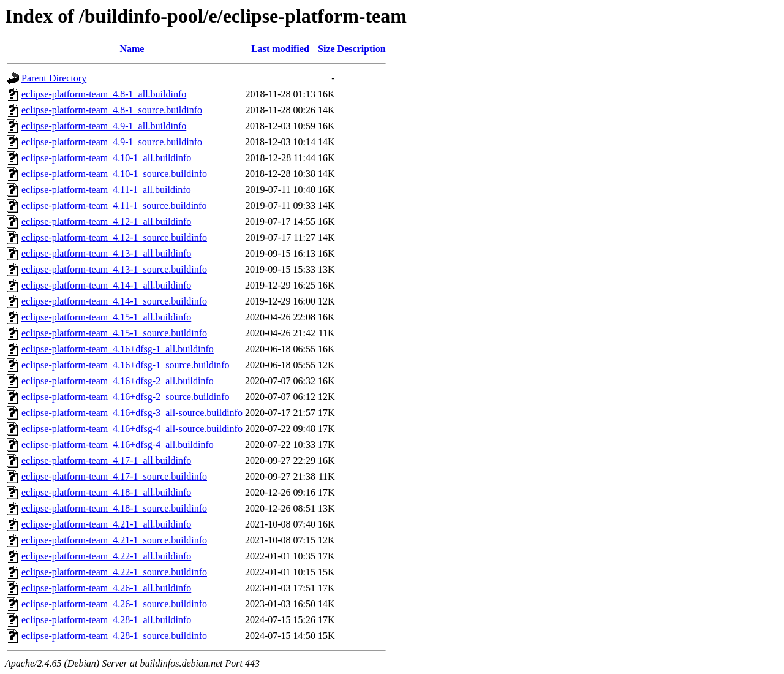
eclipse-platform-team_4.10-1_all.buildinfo (106, 158)
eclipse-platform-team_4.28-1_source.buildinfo (114, 636)
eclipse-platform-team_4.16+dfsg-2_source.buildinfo (126, 397)
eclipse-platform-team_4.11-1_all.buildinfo (106, 190)
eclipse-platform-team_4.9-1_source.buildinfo (112, 142)
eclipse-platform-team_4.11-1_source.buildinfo (114, 206)
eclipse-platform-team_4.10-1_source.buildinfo (114, 174)
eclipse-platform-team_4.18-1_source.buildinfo (114, 508)
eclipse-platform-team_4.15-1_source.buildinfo (114, 333)
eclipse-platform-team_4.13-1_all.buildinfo (106, 253)
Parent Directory (54, 78)
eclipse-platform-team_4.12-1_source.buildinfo (114, 237)
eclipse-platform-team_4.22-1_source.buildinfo (114, 572)
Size (326, 49)
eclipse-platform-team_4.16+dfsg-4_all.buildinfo (118, 445)
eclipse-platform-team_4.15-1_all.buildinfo (106, 317)
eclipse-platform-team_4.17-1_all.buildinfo (106, 460)
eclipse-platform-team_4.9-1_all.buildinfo (104, 126)
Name (132, 49)
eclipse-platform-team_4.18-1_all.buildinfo (106, 492)
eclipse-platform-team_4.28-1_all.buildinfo (106, 620)
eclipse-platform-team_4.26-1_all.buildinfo (106, 588)
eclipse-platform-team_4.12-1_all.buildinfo (106, 222)
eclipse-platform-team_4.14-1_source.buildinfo (114, 301)
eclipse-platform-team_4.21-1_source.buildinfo (114, 540)
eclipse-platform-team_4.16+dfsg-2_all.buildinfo (118, 381)
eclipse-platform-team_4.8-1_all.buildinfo (104, 94)
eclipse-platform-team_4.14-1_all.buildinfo (106, 285)
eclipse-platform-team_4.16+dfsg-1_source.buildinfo (126, 365)
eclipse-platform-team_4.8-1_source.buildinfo (112, 110)
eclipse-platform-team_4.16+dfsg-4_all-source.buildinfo (132, 429)
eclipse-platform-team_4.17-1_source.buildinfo (114, 476)
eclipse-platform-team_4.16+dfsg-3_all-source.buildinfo (132, 413)
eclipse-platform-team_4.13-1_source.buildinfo (114, 269)
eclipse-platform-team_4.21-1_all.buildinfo (106, 524)
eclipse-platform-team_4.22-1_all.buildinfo (106, 556)
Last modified (280, 49)
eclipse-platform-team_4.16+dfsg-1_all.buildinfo (118, 349)
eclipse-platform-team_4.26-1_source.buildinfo (114, 604)
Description (362, 49)
